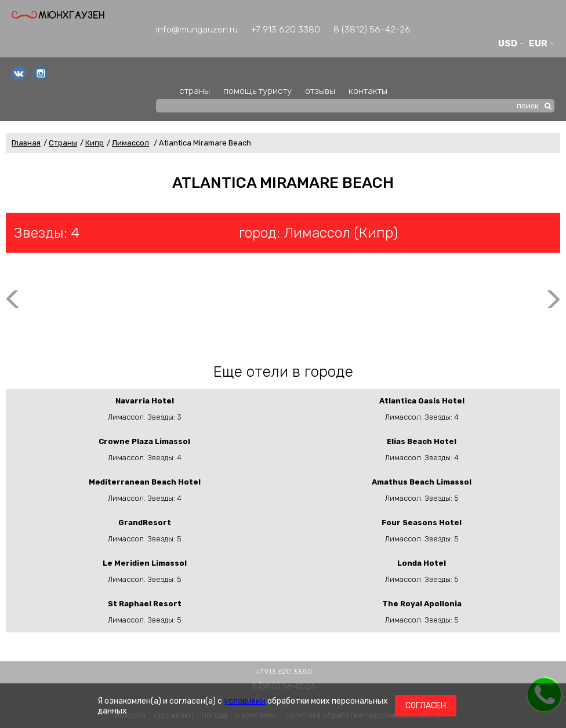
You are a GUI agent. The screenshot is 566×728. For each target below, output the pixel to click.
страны (195, 91)
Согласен (426, 706)
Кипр (95, 143)
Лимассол (130, 143)
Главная (26, 143)
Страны (63, 143)
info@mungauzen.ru (197, 29)
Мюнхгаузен (58, 15)
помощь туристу (257, 91)
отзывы (320, 91)
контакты (368, 91)
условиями (245, 701)
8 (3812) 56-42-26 (372, 29)
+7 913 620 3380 (286, 29)
